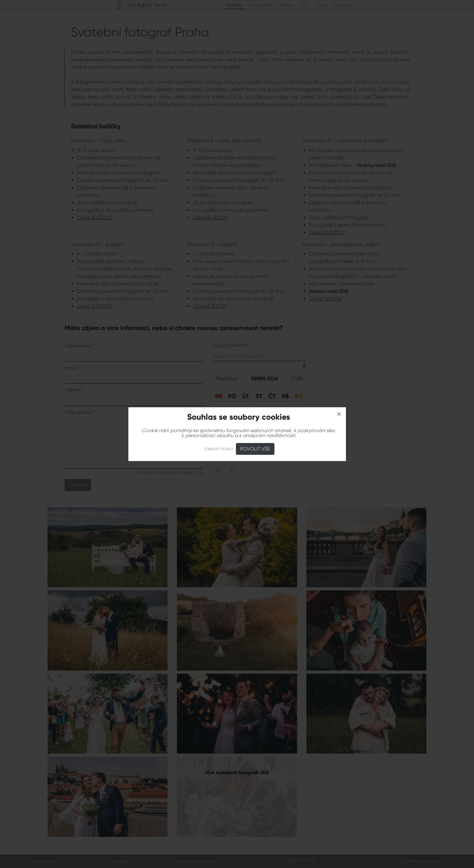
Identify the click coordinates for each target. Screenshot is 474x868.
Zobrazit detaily (219, 449)
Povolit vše (255, 449)
